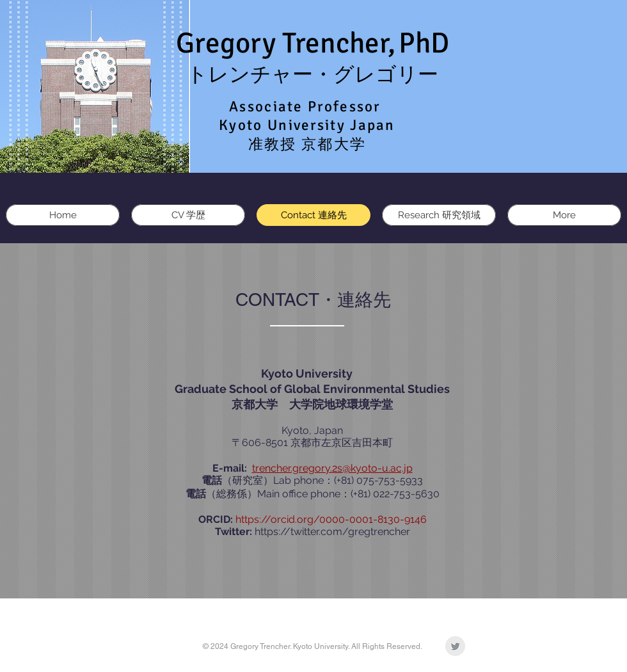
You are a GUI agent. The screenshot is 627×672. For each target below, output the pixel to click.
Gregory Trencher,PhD (313, 43)
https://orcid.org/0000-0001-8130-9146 (331, 519)
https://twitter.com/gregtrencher (332, 532)
